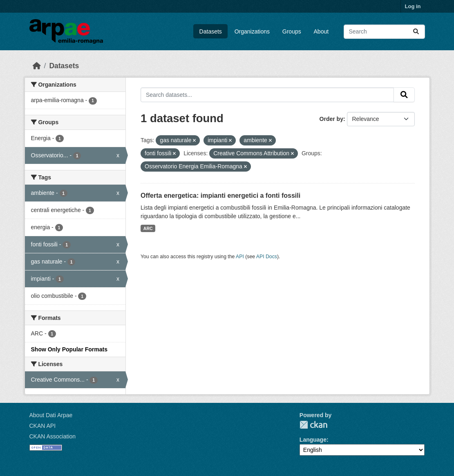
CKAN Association (53, 436)
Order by (331, 119)
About (321, 31)
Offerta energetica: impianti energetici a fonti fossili (220, 196)
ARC (148, 228)
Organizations (252, 31)
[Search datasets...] (384, 32)
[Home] (37, 66)
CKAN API (43, 426)
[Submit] (416, 32)
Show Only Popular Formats (69, 349)
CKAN (313, 425)
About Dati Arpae (51, 415)
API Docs (267, 257)
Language (313, 440)
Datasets (211, 31)
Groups (292, 31)
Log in (413, 6)
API (240, 257)
